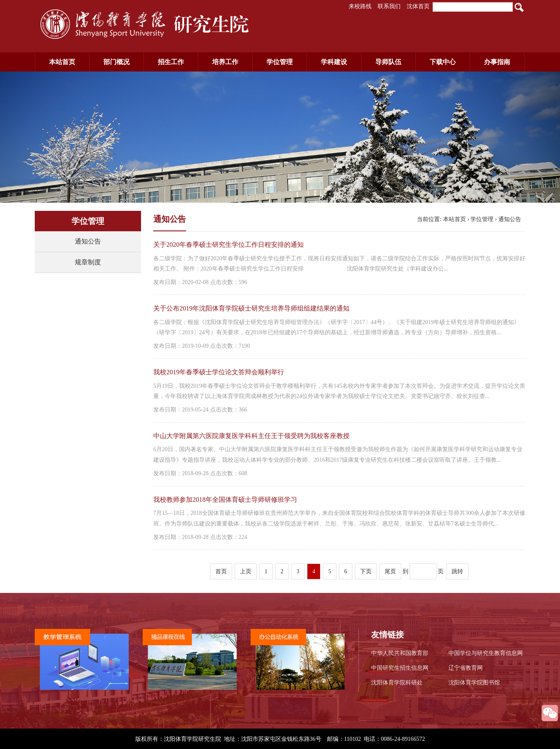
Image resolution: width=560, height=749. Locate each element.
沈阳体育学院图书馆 (474, 683)
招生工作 (171, 62)
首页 (221, 571)
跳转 (457, 571)
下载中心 (443, 62)
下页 (366, 571)
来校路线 (360, 6)
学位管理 (280, 62)
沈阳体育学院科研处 (397, 683)
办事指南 (497, 62)
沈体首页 (418, 6)
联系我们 (389, 6)
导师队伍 (388, 62)
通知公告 (88, 241)
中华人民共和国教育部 (400, 653)
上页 (246, 571)
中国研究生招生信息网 (400, 668)
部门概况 (116, 62)
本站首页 (62, 62)
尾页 (390, 571)
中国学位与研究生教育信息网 (486, 653)
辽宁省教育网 (466, 668)
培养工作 (225, 62)
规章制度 (88, 262)
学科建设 (334, 62)
